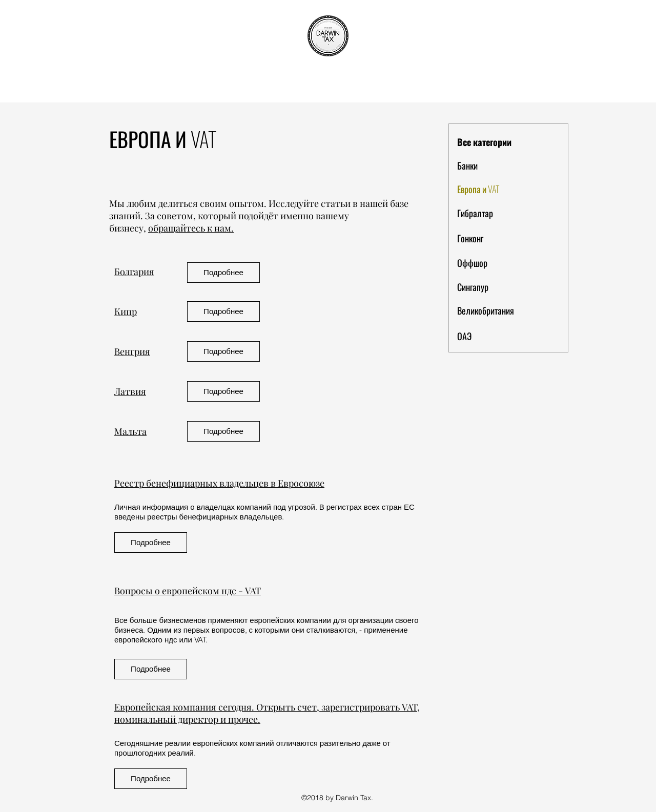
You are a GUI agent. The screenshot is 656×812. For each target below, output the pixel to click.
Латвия (130, 391)
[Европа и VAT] (494, 190)
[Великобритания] (494, 311)
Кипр (126, 311)
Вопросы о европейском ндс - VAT (188, 591)
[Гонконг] (494, 239)
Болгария (134, 272)
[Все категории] (494, 142)
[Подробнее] (223, 273)
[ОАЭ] (494, 337)
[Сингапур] (494, 287)
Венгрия (132, 351)
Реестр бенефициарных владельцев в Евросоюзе (219, 483)
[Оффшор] (494, 263)
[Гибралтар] (494, 214)
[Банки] (494, 166)
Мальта (130, 431)
